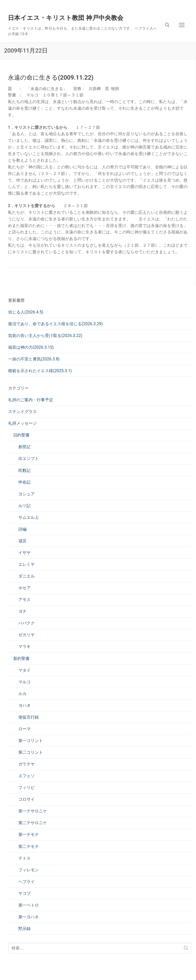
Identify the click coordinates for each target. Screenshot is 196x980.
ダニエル (27, 576)
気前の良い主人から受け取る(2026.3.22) (45, 336)
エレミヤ (27, 564)
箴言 (22, 541)
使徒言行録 (29, 717)
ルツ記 (24, 506)
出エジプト (29, 458)
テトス (24, 858)
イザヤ (24, 553)
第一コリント (31, 741)
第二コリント (31, 752)
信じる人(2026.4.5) (26, 312)
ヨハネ (24, 705)
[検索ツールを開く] (167, 25)
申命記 (24, 482)
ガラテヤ (27, 764)
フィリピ (27, 788)
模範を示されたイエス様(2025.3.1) (40, 371)
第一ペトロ (29, 905)
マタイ (24, 670)
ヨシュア (27, 494)
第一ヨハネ (29, 917)
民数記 (24, 470)
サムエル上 (29, 517)
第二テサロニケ (33, 823)
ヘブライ (27, 882)
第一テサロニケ (33, 811)
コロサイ (27, 799)
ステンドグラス (22, 412)
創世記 (24, 447)
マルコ (24, 682)
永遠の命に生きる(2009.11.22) (51, 78)
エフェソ (27, 776)
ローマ (24, 729)
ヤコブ (24, 893)
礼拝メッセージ (22, 423)
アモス (24, 600)
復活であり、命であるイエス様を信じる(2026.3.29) (55, 324)
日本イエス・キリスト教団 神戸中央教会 (66, 18)
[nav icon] (182, 25)
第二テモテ (29, 846)
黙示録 (24, 929)
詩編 (22, 529)
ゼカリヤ (27, 635)
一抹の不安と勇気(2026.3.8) (34, 359)
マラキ (24, 646)
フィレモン (29, 870)
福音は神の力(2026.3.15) (31, 347)
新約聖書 (21, 658)
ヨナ (22, 611)
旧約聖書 (21, 435)
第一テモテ (29, 834)
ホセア (24, 588)
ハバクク (27, 623)
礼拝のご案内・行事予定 (31, 400)
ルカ (22, 694)
